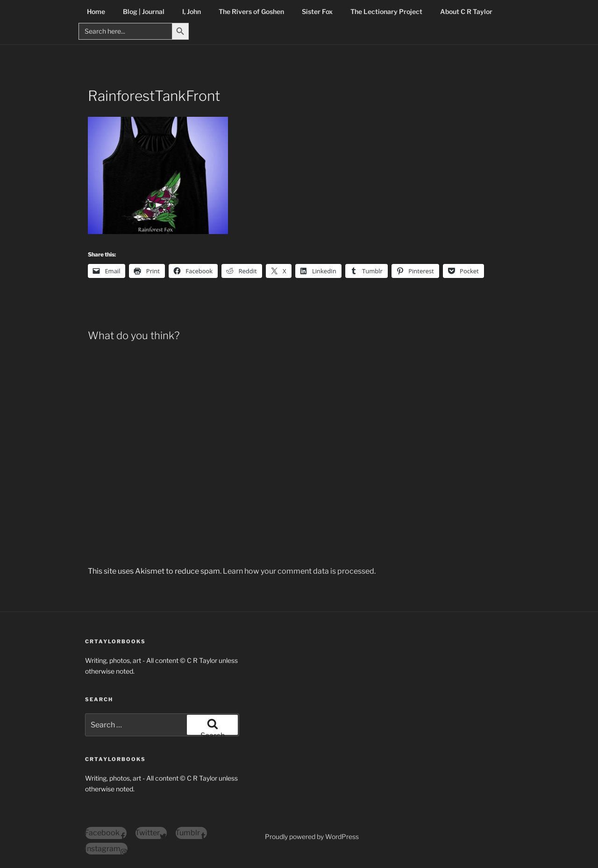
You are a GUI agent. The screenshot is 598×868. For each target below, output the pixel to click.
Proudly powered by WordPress (312, 836)
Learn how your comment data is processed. (299, 571)
